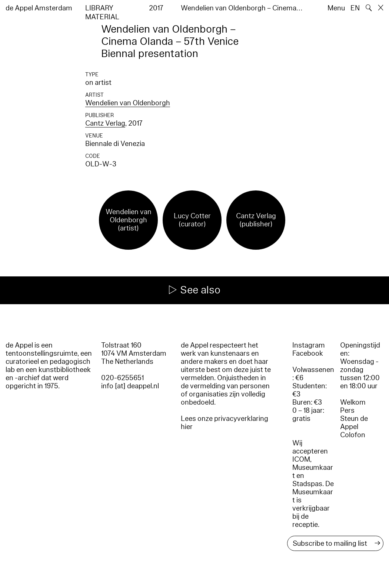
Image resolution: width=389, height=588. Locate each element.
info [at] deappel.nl (130, 386)
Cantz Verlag (105, 123)
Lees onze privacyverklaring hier (225, 423)
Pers (347, 411)
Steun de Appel (354, 423)
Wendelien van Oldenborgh (128, 103)
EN (355, 8)
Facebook (308, 353)
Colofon (353, 435)
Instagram (309, 345)
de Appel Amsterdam (39, 8)
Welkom (353, 402)
